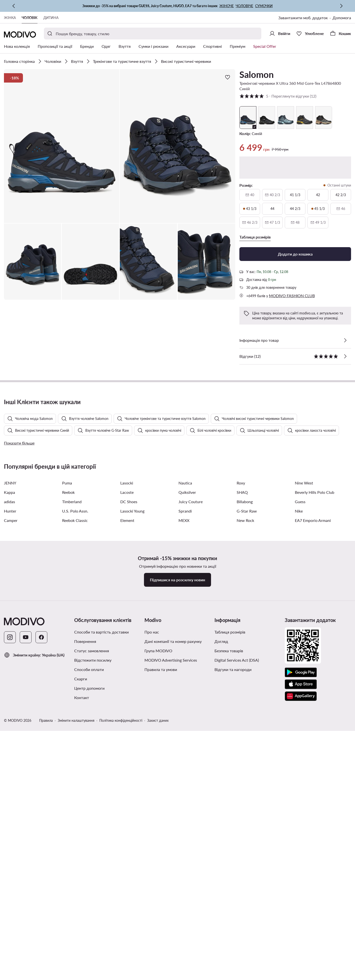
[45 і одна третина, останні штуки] (318, 209)
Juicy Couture (191, 791)
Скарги (81, 968)
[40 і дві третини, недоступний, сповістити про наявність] (272, 195)
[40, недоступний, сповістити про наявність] (250, 195)
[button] (62, 146)
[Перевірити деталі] (345, 340)
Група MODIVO (158, 940)
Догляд (221, 930)
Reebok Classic (75, 809)
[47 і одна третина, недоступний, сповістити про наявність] (272, 223)
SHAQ (242, 781)
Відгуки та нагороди (233, 958)
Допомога (342, 18)
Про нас (152, 921)
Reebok (68, 781)
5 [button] (278, 96)
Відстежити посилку (93, 949)
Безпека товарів (229, 940)
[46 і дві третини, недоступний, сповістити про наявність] (250, 223)
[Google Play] (301, 962)
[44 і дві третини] (295, 209)
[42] (318, 195)
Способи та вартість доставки (101, 921)
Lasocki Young (132, 800)
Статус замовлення (92, 940)
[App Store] (301, 973)
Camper (11, 809)
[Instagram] (10, 926)
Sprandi (185, 800)
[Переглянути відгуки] (345, 356)
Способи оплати (89, 958)
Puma (67, 772)
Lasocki (127, 772)
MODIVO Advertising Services (171, 949)
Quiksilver (187, 781)
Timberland (72, 791)
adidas (9, 791)
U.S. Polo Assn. (75, 800)
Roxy (241, 772)
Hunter (10, 800)
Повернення (85, 930)
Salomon (257, 74)
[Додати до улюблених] (228, 77)
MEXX (184, 809)
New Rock (245, 809)
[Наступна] (341, 6)
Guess (300, 791)
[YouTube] (26, 926)
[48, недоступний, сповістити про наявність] (295, 223)
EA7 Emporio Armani (313, 809)
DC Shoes (129, 791)
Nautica (185, 772)
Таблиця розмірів (230, 921)
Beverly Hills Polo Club (315, 781)
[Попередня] (14, 6)
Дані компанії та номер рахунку (173, 930)
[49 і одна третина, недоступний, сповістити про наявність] (318, 223)
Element (127, 809)
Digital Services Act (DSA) (237, 949)
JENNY (10, 772)
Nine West (304, 772)
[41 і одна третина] (295, 195)
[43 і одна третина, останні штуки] (250, 209)
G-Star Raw (247, 800)
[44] (272, 209)
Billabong (245, 791)
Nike (299, 800)
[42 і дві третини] (341, 195)
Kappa (9, 781)
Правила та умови (161, 958)
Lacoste (127, 781)
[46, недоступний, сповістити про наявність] (341, 209)
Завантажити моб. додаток (303, 18)
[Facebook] (41, 926)
